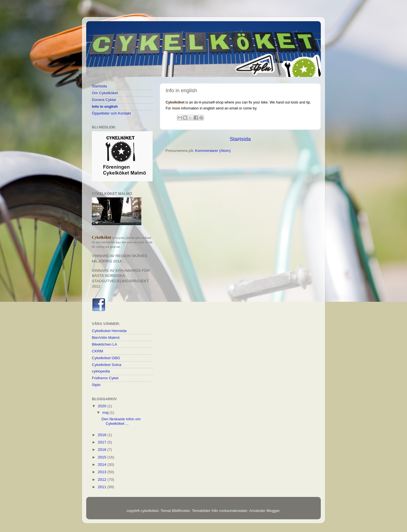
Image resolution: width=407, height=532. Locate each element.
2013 (103, 472)
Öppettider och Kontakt (111, 113)
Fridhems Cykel (105, 378)
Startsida (240, 139)
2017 (103, 442)
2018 (103, 435)
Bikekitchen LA (104, 344)
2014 (103, 465)
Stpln (96, 385)
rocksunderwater (233, 511)
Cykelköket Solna (107, 365)
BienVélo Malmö (106, 338)
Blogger (273, 511)
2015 (103, 457)
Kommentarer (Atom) (213, 151)
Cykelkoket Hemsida (109, 331)
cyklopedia (101, 371)
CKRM (98, 351)
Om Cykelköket (105, 93)
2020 (103, 406)
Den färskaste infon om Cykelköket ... (121, 421)
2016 (103, 450)
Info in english (105, 106)
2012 (103, 480)
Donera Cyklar (104, 100)
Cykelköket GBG (106, 358)
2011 (103, 487)
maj (106, 413)
